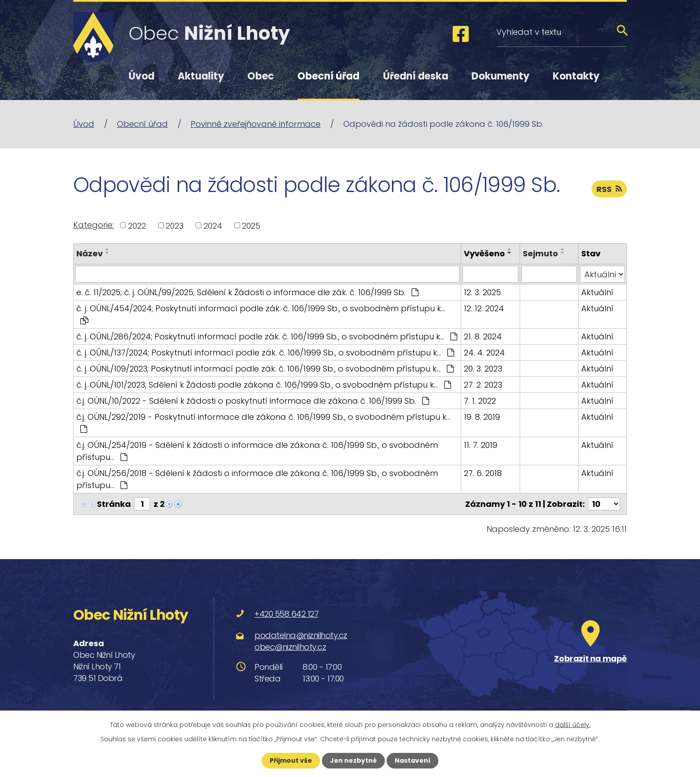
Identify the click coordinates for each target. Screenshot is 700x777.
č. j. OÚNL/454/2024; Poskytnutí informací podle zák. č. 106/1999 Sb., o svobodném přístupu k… (261, 314)
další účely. (573, 725)
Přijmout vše (291, 760)
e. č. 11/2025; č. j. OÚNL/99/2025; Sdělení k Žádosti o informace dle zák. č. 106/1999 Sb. (247, 292)
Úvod (142, 76)
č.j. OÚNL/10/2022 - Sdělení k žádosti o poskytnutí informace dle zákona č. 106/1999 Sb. (253, 401)
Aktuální (597, 292)
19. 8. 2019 (482, 417)
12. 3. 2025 (482, 292)
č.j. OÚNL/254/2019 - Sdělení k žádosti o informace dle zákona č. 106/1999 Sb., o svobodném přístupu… (257, 451)
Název (90, 253)
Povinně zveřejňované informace (256, 124)
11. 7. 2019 (481, 445)
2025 (251, 225)
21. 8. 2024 (483, 336)
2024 (213, 225)
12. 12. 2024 (484, 308)
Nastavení (412, 760)
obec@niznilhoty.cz (290, 647)
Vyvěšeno (484, 253)
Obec (261, 76)
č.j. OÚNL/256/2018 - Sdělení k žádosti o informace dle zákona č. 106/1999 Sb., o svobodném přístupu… (257, 479)
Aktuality (201, 76)
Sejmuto (540, 253)
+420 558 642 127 (286, 614)
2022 (137, 225)
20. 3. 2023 (483, 369)
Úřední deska (416, 76)
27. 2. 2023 (483, 385)
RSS (609, 189)
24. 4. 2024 (484, 353)
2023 (175, 225)
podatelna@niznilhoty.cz (301, 635)
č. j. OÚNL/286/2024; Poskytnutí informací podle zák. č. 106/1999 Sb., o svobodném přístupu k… (267, 336)
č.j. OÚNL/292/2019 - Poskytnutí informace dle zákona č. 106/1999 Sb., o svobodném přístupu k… (263, 422)
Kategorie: (94, 225)
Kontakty (576, 76)
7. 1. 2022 (480, 401)
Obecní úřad (328, 76)
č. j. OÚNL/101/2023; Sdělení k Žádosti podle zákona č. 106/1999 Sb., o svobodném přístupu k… (264, 385)
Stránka (114, 504)
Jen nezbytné (353, 760)
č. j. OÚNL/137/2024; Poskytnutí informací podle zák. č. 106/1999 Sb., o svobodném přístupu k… (265, 353)
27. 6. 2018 (483, 473)
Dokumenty (500, 76)
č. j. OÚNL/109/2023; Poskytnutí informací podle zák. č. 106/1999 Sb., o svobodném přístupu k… (265, 369)
